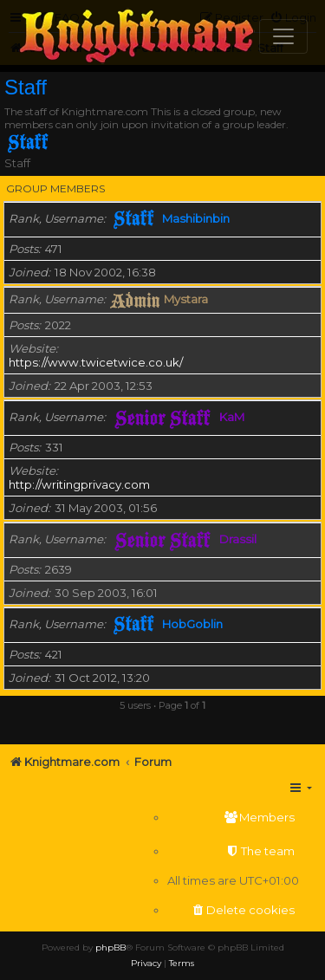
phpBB (110, 948)
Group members (55, 188)
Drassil (238, 539)
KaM (232, 417)
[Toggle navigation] (283, 36)
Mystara (186, 299)
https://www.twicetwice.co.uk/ (96, 362)
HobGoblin (192, 624)
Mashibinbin (196, 218)
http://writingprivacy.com (79, 484)
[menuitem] (233, 818)
